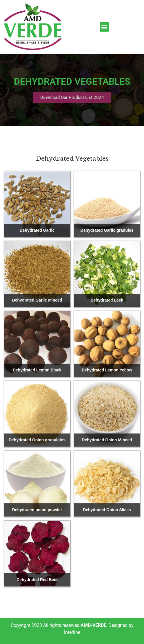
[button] (104, 27)
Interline (72, 632)
